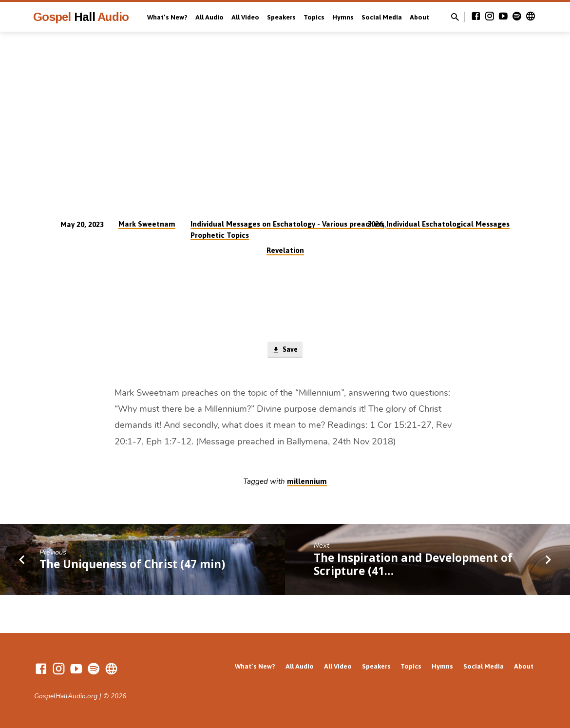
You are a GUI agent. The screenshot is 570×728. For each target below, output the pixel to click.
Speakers (281, 17)
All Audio (209, 17)
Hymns (343, 17)
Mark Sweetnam (147, 224)
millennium (307, 482)
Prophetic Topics (220, 235)
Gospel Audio (81, 17)
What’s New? (167, 17)
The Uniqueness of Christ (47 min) (132, 565)
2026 (375, 224)
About (419, 17)
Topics (314, 17)
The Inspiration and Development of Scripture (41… (413, 565)
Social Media (382, 17)
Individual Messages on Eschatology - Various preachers (287, 224)
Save (285, 350)
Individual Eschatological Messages (448, 224)
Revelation (285, 250)
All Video (245, 17)
